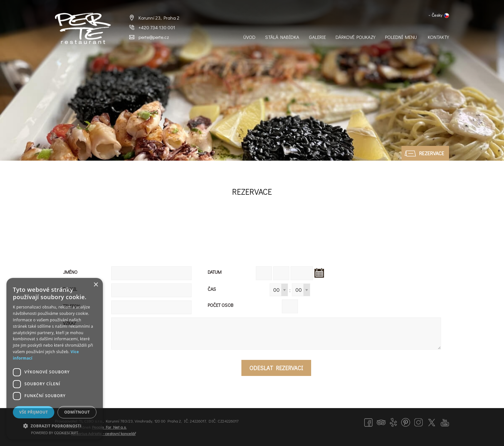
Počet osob (221, 305)
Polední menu (401, 37)
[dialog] (55, 359)
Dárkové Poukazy (355, 37)
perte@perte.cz (154, 37)
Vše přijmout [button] (34, 412)
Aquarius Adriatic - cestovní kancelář (103, 433)
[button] (55, 426)
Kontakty (438, 37)
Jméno (70, 272)
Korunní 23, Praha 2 (159, 18)
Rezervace (432, 153)
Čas (212, 289)
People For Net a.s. (109, 427)
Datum (215, 272)
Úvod (249, 37)
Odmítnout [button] (77, 412)
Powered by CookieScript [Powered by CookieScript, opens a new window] (55, 433)
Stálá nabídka (282, 37)
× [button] (96, 285)
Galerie (317, 37)
